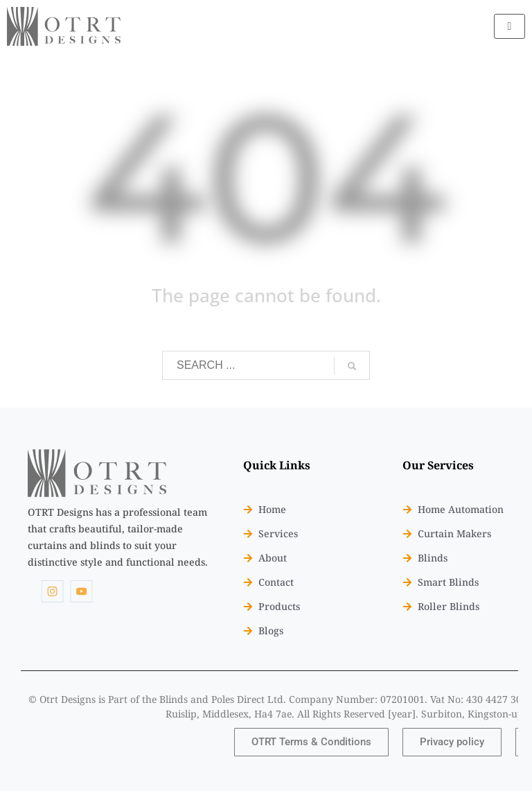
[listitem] (118, 537)
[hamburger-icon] (509, 26)
